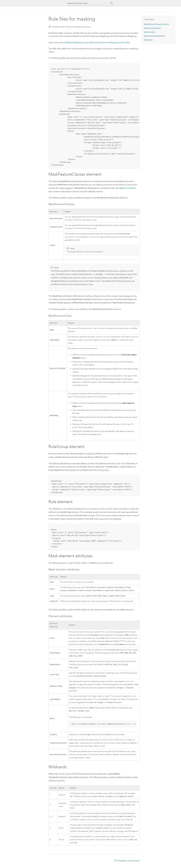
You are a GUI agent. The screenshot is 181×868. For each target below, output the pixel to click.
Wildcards (148, 40)
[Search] (112, 3)
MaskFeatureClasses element (156, 24)
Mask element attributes (154, 36)
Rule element (150, 32)
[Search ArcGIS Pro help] (88, 3)
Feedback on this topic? (129, 863)
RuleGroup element (152, 28)
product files (80, 42)
